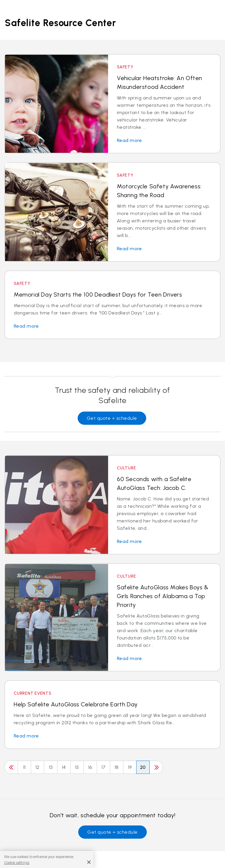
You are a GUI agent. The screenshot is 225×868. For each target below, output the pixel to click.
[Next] (156, 767)
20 (143, 767)
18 (117, 767)
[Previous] (11, 767)
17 (104, 767)
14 (64, 767)
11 (24, 767)
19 (130, 767)
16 (90, 767)
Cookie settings (17, 863)
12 (37, 767)
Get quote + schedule (112, 418)
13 (51, 767)
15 (77, 767)
